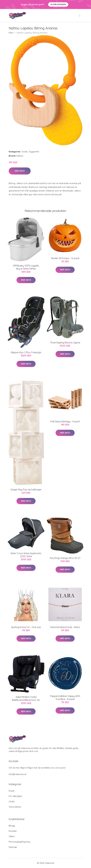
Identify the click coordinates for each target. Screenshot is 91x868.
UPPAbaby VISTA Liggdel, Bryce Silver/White (26, 267)
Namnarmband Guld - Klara (65, 627)
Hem (11, 33)
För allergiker (15, 796)
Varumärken (15, 807)
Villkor (12, 836)
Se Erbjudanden (58, 4)
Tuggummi (34, 152)
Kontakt (13, 831)
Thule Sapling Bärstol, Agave (65, 343)
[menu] (80, 15)
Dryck (12, 791)
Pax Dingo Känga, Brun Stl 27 (65, 558)
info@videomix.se (18, 774)
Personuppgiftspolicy (19, 842)
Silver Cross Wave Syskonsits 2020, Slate (26, 555)
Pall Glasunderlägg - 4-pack (65, 421)
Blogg (12, 826)
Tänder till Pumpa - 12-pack (65, 258)
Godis (25, 152)
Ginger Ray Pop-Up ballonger (26, 490)
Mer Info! (20, 171)
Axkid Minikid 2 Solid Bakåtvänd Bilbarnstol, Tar (26, 698)
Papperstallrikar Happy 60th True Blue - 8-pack (65, 698)
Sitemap (13, 847)
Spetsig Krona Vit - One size (26, 627)
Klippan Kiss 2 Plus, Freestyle (26, 352)
